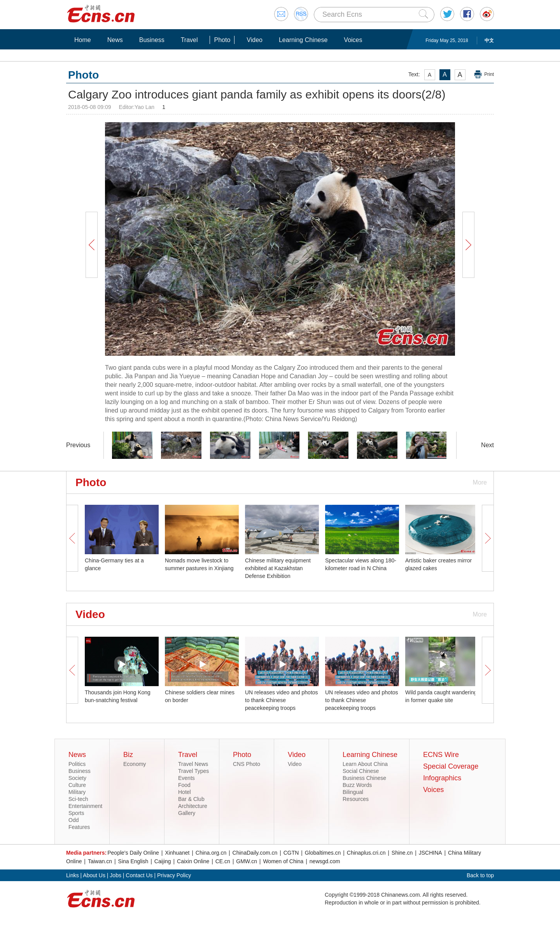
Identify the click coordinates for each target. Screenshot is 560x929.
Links (73, 875)
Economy (135, 764)
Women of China (283, 861)
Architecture (193, 806)
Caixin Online (193, 861)
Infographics (442, 778)
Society (77, 778)
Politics (77, 764)
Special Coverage (451, 766)
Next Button (468, 245)
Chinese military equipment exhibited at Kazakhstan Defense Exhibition (278, 568)
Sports (76, 813)
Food (184, 785)
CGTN (291, 853)
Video (255, 40)
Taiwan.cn (100, 861)
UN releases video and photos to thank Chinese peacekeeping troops (282, 700)
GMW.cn (247, 861)
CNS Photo (247, 764)
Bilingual (353, 792)
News (115, 40)
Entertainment (85, 806)
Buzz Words (357, 785)
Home (83, 40)
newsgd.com (325, 861)
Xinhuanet (177, 853)
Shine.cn (402, 853)
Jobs (115, 875)
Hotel (185, 792)
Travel (189, 40)
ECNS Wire (441, 755)
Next (487, 445)
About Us (94, 875)
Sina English (133, 861)
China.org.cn (211, 853)
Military (77, 792)
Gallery (187, 813)
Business (152, 40)
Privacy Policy (174, 875)
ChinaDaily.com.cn (255, 853)
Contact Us (139, 875)
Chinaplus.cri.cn (366, 853)
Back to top (480, 875)
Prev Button (91, 245)
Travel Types (193, 771)
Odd (73, 820)
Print (489, 74)
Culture (77, 785)
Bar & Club (191, 799)
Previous (78, 445)
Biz (128, 755)
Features (79, 827)
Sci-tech (78, 799)
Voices (353, 40)
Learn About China (365, 764)
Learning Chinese (303, 40)
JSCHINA (430, 853)
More (480, 482)
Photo (222, 40)
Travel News (193, 764)
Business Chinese (364, 778)
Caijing (163, 861)
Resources (356, 799)
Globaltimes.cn (323, 853)
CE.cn (223, 861)
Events (186, 778)
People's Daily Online (133, 853)
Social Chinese (361, 771)
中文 (489, 40)
